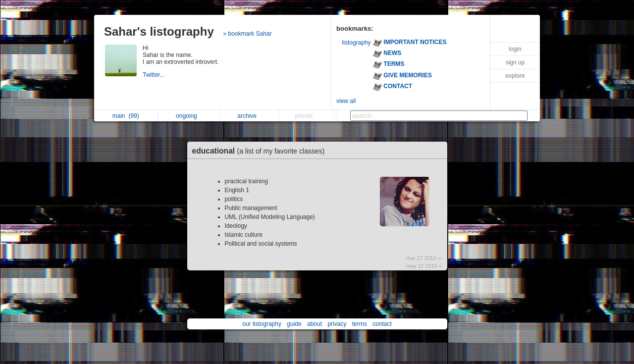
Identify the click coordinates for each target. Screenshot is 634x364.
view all (346, 101)
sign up (515, 62)
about (315, 324)
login (515, 49)
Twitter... (155, 75)
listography (357, 43)
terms (360, 324)
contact (382, 324)
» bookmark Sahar (247, 34)
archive (249, 116)
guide (294, 324)
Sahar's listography (159, 31)
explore (515, 76)
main (126, 116)
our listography (262, 324)
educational (261, 151)
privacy (337, 324)
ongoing (189, 116)
